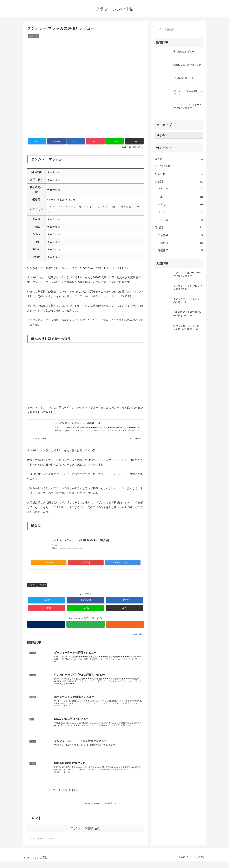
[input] (179, 29)
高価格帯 (180, 235)
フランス (180, 220)
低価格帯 (180, 250)
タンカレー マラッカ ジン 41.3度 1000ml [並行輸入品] (80, 541)
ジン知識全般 (179, 166)
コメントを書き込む (86, 835)
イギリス (32, 585)
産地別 (179, 182)
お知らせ (179, 174)
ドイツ (180, 212)
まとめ (179, 159)
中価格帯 (42, 585)
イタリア (180, 189)
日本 (180, 197)
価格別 (179, 228)
